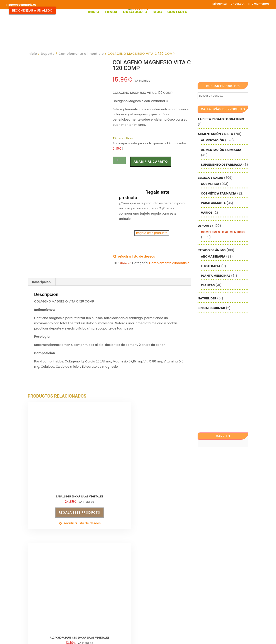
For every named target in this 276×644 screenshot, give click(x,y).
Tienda (111, 12)
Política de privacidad (101, 568)
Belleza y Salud (210, 178)
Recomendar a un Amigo (32, 10)
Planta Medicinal (216, 276)
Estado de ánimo (212, 250)
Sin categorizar (211, 308)
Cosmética (210, 184)
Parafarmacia (213, 203)
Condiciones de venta (101, 560)
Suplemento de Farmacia (222, 165)
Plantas (208, 285)
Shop (105, 614)
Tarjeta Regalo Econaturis (221, 119)
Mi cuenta (219, 4)
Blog (157, 12)
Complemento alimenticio (81, 54)
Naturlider (207, 298)
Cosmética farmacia (218, 193)
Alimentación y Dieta (215, 134)
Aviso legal (36, 596)
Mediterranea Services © (120, 636)
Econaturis (178, 636)
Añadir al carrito (151, 162)
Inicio (94, 12)
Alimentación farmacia (221, 150)
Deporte (48, 54)
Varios (207, 213)
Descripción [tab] (41, 282)
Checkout (237, 4)
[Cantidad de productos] (119, 160)
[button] (134, 257)
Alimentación (213, 140)
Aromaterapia (213, 256)
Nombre (148, 572)
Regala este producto (152, 233)
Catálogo (133, 12)
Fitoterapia (211, 266)
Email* (146, 559)
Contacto (177, 12)
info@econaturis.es (42, 588)
